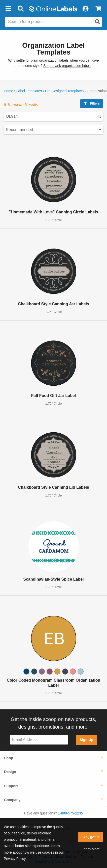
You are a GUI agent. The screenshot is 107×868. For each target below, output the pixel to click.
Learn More (91, 849)
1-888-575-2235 (70, 813)
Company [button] (12, 800)
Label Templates (29, 91)
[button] (8, 9)
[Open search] (97, 22)
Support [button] (11, 786)
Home (8, 91)
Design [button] (10, 772)
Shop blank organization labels (67, 66)
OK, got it (91, 837)
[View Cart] (98, 9)
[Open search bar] (21, 9)
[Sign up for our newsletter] (39, 740)
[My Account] (85, 9)
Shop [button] (9, 758)
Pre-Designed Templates (64, 91)
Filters (92, 103)
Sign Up (86, 740)
